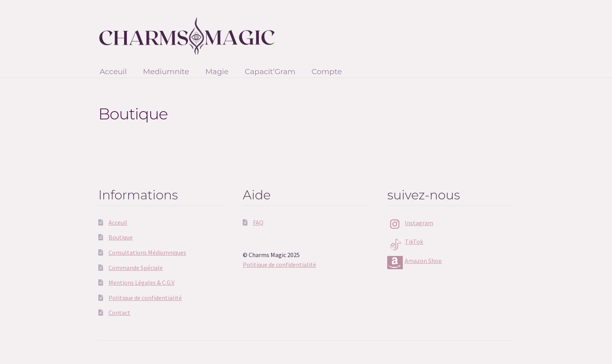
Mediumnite (166, 71)
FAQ (258, 222)
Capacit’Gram (270, 71)
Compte (327, 71)
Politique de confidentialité (145, 298)
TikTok (414, 241)
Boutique (121, 237)
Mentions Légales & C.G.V (141, 282)
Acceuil (113, 71)
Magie (217, 71)
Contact (119, 313)
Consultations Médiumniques (147, 252)
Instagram (419, 223)
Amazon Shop (423, 261)
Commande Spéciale (136, 268)
